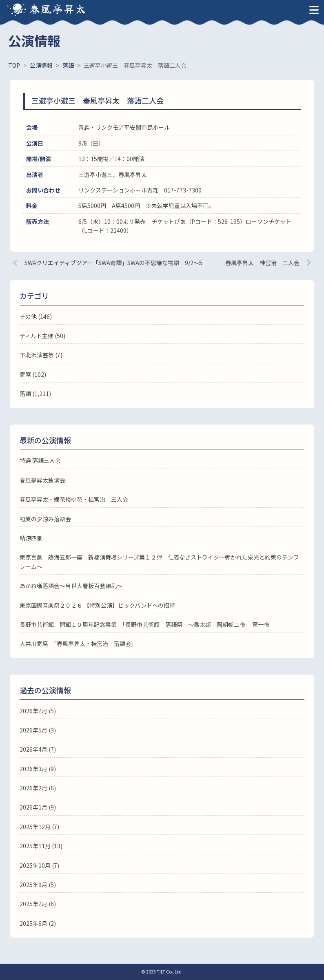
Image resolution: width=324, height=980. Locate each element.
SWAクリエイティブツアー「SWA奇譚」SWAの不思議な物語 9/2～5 (113, 263)
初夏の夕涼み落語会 (45, 519)
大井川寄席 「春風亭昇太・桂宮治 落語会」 (78, 644)
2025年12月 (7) (39, 827)
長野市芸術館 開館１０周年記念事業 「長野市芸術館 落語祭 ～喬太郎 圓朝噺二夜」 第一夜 (144, 624)
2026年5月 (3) (38, 730)
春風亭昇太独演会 (42, 480)
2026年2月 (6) (38, 788)
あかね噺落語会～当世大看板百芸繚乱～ (71, 586)
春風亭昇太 (58, 8)
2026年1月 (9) (38, 807)
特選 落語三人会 (40, 460)
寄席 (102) (33, 374)
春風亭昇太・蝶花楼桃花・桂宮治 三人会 (74, 499)
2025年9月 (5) (38, 885)
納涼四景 (31, 538)
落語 (25, 394)
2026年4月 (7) (38, 749)
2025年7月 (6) (38, 904)
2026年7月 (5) (38, 711)
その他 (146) (36, 316)
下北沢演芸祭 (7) (41, 355)
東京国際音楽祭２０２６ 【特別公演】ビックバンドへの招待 (97, 605)
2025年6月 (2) (38, 923)
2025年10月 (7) (39, 865)
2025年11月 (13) (41, 846)
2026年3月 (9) (38, 769)
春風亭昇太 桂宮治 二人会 (262, 263)
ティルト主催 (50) (42, 336)
